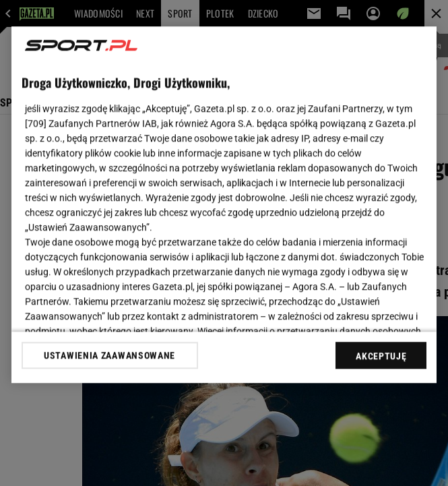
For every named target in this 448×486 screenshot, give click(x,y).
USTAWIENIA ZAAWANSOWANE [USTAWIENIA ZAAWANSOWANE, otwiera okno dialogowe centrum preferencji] (109, 355)
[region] (224, 205)
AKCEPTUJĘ (381, 356)
